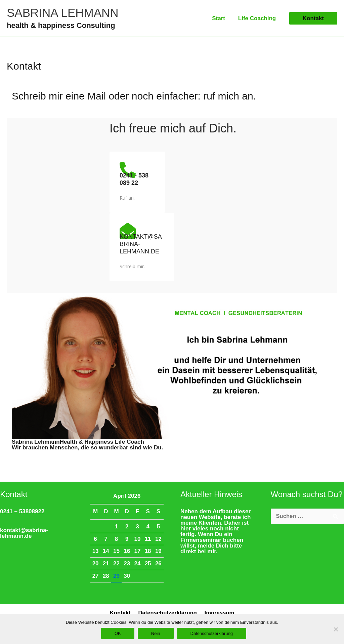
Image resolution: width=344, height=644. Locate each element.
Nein (156, 633)
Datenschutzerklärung (167, 613)
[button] (313, 18)
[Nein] (336, 629)
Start (221, 18)
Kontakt (121, 613)
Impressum (219, 613)
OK (118, 633)
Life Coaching (258, 18)
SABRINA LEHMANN (63, 13)
